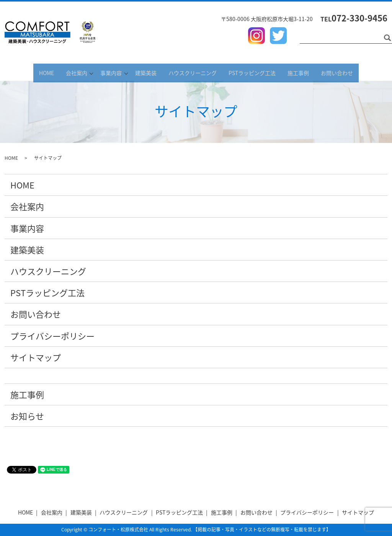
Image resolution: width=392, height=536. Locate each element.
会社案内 (62, 72)
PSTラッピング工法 (262, 72)
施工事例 (313, 72)
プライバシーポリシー (52, 336)
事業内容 (105, 72)
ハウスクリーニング (199, 72)
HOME (28, 72)
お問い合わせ (356, 72)
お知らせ (27, 416)
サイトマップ (36, 357)
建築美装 (148, 72)
